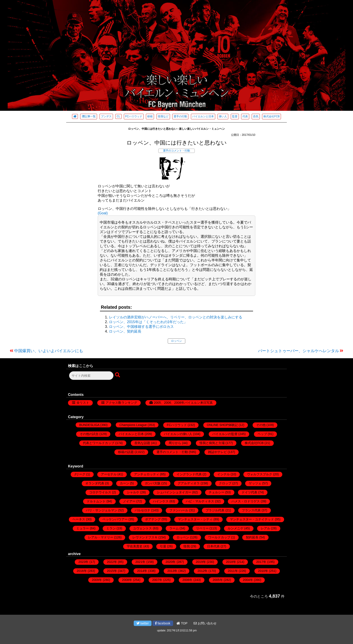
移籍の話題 (126, 452)
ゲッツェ (255, 483)
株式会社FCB (272, 116)
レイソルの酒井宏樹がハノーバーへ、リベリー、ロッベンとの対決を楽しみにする (176, 317)
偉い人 (223, 116)
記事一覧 (89, 116)
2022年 (112, 562)
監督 (235, 116)
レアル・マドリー (101, 537)
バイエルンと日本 (203, 116)
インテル (224, 474)
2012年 (203, 571)
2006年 (187, 580)
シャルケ (133, 492)
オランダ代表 (95, 483)
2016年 (82, 571)
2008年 (127, 580)
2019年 (201, 562)
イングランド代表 (189, 474)
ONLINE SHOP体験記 (222, 425)
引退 (163, 546)
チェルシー (217, 492)
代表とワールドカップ (99, 443)
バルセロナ (143, 510)
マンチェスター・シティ (195, 519)
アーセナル (109, 474)
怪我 (187, 546)
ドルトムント (96, 501)
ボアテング (153, 519)
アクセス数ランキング (121, 403)
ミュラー (83, 528)
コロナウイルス (100, 492)
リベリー (202, 528)
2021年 (140, 562)
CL (118, 116)
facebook (163, 623)
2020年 (171, 562)
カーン (124, 483)
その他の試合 (89, 434)
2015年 (112, 571)
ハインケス (161, 501)
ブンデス (106, 116)
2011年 (233, 571)
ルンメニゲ (235, 528)
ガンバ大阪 (153, 483)
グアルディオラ (189, 483)
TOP (182, 623)
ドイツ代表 (249, 492)
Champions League (133, 425)
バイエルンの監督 (225, 434)
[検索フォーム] (91, 376)
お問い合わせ (205, 623)
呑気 (256, 116)
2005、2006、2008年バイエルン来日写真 (183, 403)
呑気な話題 (142, 443)
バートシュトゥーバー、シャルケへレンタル (299, 351)
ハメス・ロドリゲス (246, 501)
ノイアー (129, 501)
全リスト (83, 403)
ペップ (262, 434)
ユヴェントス (143, 528)
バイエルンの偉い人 (178, 434)
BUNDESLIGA (89, 425)
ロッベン (176, 341)
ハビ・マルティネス (200, 501)
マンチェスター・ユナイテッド (252, 519)
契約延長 (252, 537)
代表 (245, 116)
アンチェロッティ (147, 474)
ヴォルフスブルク (260, 474)
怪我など (163, 116)
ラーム (174, 528)
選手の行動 (180, 116)
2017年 (261, 562)
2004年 (248, 580)
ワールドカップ (219, 537)
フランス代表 (251, 510)
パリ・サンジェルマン (102, 510)
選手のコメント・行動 (176, 151)
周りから (175, 443)
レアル (265, 528)
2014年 (142, 571)
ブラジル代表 (215, 510)
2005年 (218, 580)
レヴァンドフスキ (145, 537)
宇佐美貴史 (135, 546)
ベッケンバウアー (115, 519)
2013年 (172, 571)
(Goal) (103, 213)
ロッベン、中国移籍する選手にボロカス (141, 327)
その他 (261, 425)
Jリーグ (80, 474)
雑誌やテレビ (217, 452)
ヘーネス (79, 519)
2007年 (157, 580)
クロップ (225, 483)
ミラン (111, 528)
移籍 (150, 116)
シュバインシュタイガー (174, 492)
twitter (143, 623)
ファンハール (179, 510)
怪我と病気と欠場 (212, 443)
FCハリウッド (134, 116)
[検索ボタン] (118, 375)
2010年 (263, 571)
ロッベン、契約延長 (125, 331)
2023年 (83, 562)
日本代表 (213, 546)
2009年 (97, 580)
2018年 (231, 562)
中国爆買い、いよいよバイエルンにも (49, 351)
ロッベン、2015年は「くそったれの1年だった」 (148, 322)
